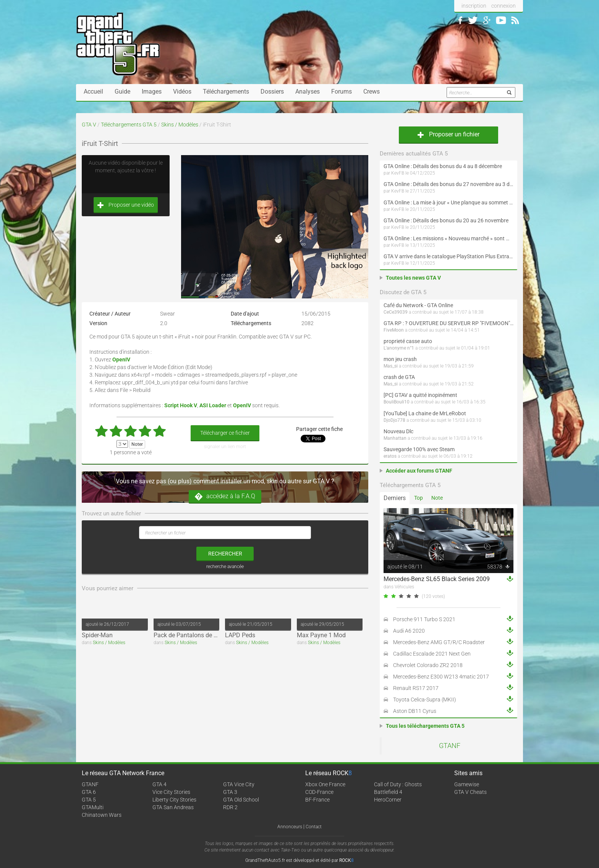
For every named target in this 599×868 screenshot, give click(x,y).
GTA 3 (230, 792)
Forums (342, 91)
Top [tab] (418, 498)
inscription (474, 6)
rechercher (225, 554)
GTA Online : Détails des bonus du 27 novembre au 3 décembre (448, 184)
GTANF (450, 746)
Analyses (308, 91)
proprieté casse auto (408, 341)
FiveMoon (394, 330)
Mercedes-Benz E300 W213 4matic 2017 (441, 677)
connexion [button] (503, 6)
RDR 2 (230, 807)
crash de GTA (399, 377)
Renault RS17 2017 (416, 688)
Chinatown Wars (102, 815)
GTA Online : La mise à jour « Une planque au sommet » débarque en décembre (448, 202)
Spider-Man (97, 635)
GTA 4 (159, 784)
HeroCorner (388, 800)
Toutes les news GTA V (413, 278)
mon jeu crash (400, 359)
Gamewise (467, 784)
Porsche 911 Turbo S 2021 (424, 619)
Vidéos (182, 91)
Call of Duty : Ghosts (398, 784)
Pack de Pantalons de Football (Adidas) (207, 635)
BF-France (317, 800)
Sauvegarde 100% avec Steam (419, 449)
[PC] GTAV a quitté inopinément (420, 395)
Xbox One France (325, 784)
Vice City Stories (171, 792)
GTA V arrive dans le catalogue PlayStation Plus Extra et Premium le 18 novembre (448, 256)
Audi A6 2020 (409, 631)
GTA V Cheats (470, 792)
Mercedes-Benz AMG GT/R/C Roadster (439, 642)
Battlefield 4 (388, 792)
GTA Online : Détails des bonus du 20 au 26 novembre (446, 220)
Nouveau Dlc (398, 431)
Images (152, 91)
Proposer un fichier (448, 134)
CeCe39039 (396, 312)
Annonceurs (290, 827)
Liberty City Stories (174, 800)
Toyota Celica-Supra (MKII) (425, 700)
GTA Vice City (239, 784)
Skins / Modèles (180, 125)
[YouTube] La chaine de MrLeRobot (425, 413)
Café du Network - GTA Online (418, 305)
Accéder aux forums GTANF (419, 471)
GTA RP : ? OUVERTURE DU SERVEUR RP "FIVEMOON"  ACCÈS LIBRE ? (448, 323)
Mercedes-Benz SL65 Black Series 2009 (437, 579)
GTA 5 (89, 800)
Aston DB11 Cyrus (415, 711)
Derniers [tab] (395, 498)
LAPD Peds (240, 635)
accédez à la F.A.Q (225, 496)
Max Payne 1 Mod (321, 635)
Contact (314, 827)
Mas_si (391, 366)
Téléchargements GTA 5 (129, 125)
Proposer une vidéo (126, 205)
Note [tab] (437, 498)
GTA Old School (241, 800)
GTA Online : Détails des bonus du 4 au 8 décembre (443, 166)
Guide (122, 91)
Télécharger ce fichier (225, 433)
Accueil (93, 91)
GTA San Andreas (173, 807)
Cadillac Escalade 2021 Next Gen (432, 654)
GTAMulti (93, 807)
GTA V (89, 125)
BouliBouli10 (397, 402)
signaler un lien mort (225, 447)
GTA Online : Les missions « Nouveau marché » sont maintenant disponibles (448, 238)
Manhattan (395, 438)
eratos (390, 456)
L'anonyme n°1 (399, 348)
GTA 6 (89, 792)
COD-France (319, 792)
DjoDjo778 (394, 420)
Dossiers (272, 91)
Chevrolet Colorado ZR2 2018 (428, 665)
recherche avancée (225, 567)
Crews (372, 91)
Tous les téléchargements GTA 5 (425, 726)
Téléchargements (226, 91)
